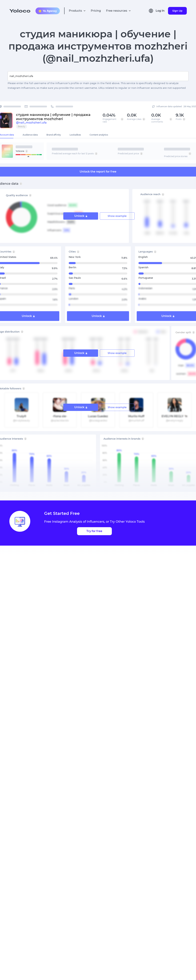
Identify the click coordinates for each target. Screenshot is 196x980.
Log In (160, 11)
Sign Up (177, 11)
